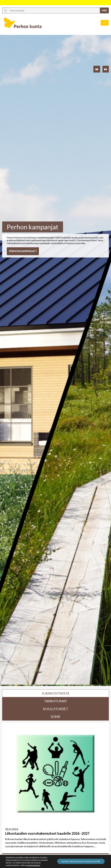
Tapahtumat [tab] (56, 701)
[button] (97, 69)
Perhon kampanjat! (23, 251)
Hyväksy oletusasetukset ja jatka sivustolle (81, 861)
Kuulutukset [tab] (56, 709)
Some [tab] (56, 717)
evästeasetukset (33, 865)
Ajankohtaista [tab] (56, 693)
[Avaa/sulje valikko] (105, 23)
